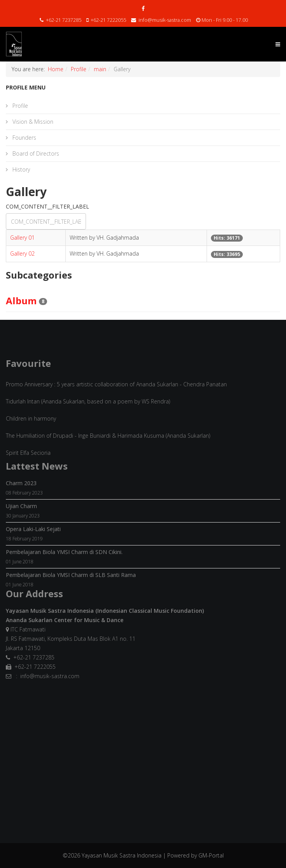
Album (21, 301)
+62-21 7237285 (64, 20)
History (20, 169)
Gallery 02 (22, 253)
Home (56, 69)
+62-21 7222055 (108, 20)
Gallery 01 (22, 238)
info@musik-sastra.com (165, 20)
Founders (24, 138)
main (100, 69)
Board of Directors (35, 153)
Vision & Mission (32, 122)
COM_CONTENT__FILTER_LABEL (48, 206)
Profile (79, 69)
